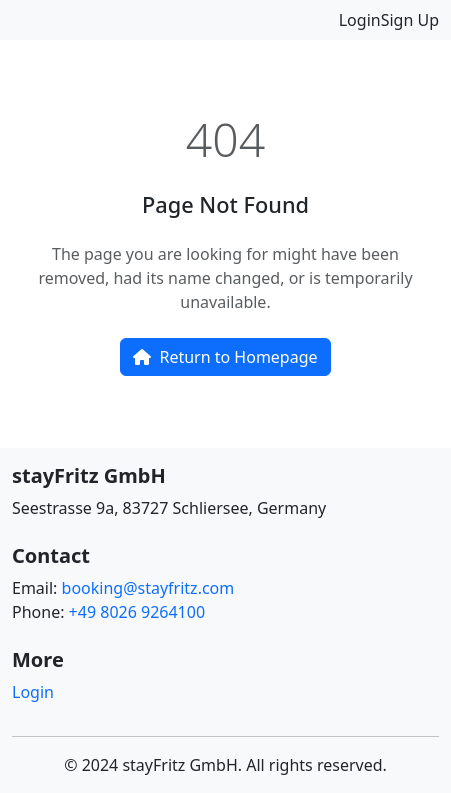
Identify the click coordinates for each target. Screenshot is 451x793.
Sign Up (410, 20)
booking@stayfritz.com (148, 588)
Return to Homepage (225, 357)
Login (360, 20)
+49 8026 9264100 (137, 612)
